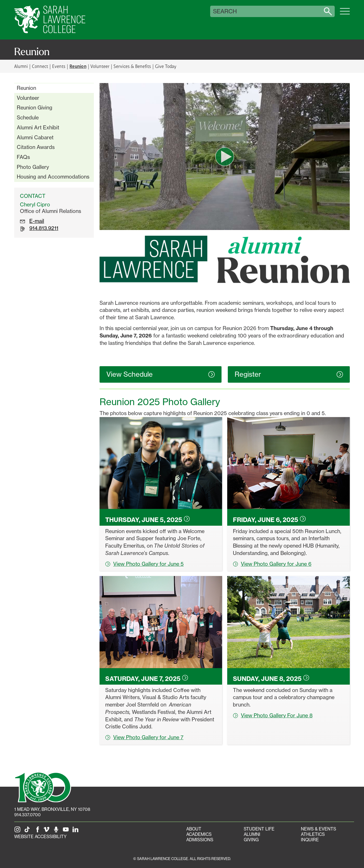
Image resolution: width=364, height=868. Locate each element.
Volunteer (100, 66)
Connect (40, 66)
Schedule (28, 117)
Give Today (166, 66)
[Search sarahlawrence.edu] (328, 11)
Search (225, 11)
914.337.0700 (27, 815)
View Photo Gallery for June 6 (272, 564)
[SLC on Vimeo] (47, 831)
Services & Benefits (132, 66)
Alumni (21, 66)
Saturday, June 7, (147, 679)
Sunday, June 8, (271, 679)
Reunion (26, 88)
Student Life (259, 829)
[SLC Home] (50, 20)
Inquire (310, 840)
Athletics (313, 834)
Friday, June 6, (269, 520)
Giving (251, 840)
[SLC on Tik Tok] (28, 831)
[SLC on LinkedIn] (76, 831)
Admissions (200, 840)
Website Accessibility (40, 837)
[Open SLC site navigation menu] (345, 14)
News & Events (318, 829)
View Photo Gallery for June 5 (144, 564)
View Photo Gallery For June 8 (273, 715)
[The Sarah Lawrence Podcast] (57, 831)
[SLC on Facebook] (38, 831)
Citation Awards (36, 147)
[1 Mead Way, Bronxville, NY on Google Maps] (52, 809)
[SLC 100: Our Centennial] (43, 787)
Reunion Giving (35, 107)
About (194, 829)
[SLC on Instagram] (18, 831)
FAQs (23, 157)
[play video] (225, 157)
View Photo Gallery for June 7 (144, 737)
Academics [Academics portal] (199, 834)
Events (59, 66)
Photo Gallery (33, 167)
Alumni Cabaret (35, 137)
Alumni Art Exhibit (38, 127)
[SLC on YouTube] (67, 831)
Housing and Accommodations (53, 177)
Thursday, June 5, (148, 520)
